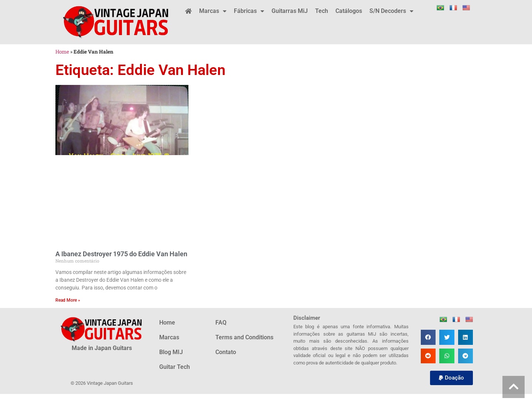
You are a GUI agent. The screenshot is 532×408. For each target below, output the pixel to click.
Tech (322, 11)
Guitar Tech (175, 367)
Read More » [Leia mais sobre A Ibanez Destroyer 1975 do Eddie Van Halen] (68, 300)
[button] (428, 337)
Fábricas (249, 11)
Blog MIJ (171, 352)
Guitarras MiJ (290, 11)
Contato (226, 352)
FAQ (221, 323)
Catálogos (349, 11)
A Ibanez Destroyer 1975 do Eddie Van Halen (121, 254)
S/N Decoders (391, 11)
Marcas (213, 11)
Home (62, 52)
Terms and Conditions (244, 337)
